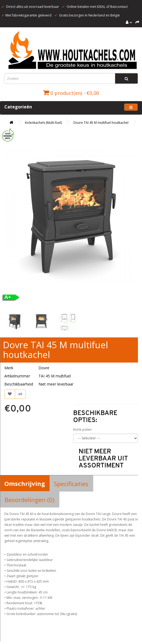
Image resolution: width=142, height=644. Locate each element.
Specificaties (71, 484)
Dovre (44, 368)
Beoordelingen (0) (30, 500)
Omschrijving (25, 483)
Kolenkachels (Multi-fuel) (43, 123)
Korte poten (82, 429)
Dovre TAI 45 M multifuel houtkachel (101, 123)
